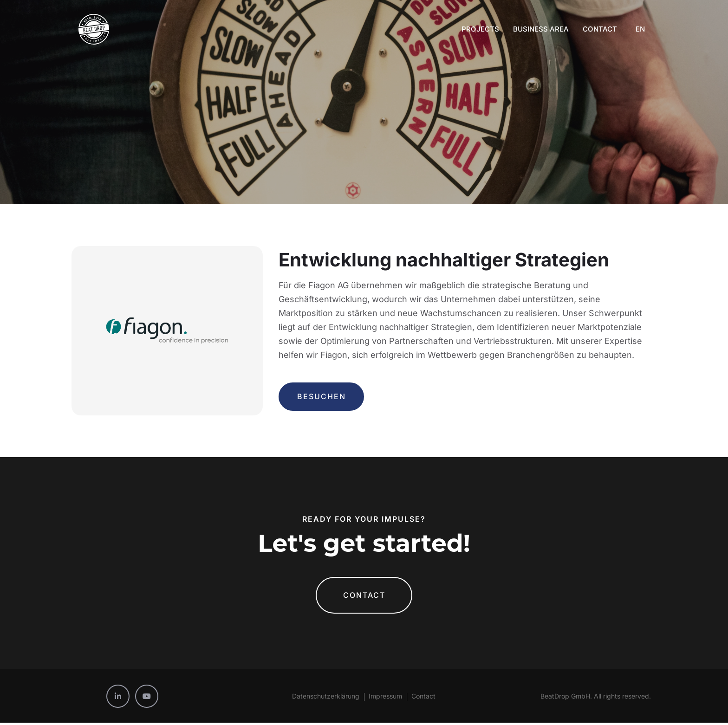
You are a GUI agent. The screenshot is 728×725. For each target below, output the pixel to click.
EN (640, 29)
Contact (600, 29)
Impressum (385, 699)
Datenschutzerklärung (326, 699)
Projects (480, 29)
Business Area (541, 29)
